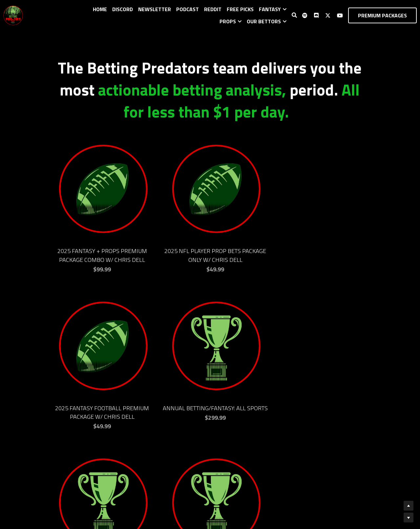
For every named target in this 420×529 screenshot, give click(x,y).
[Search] (294, 15)
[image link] (13, 15)
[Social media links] (305, 15)
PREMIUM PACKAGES (382, 15)
